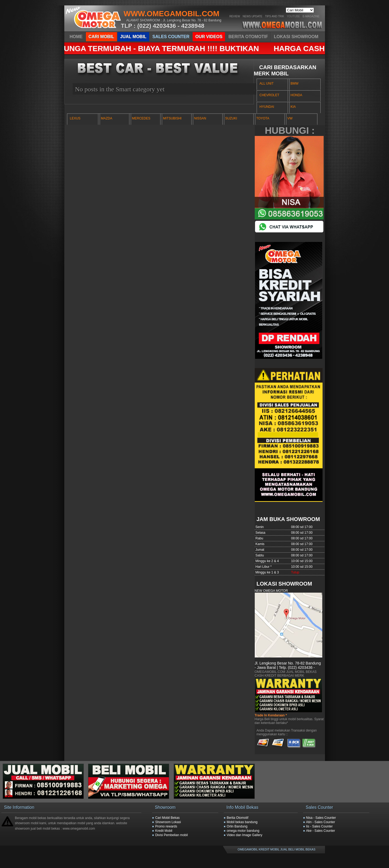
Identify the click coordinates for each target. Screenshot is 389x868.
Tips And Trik (275, 16)
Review (235, 16)
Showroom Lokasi (168, 822)
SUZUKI (231, 118)
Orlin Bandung (237, 826)
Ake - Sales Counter (321, 831)
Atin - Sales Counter (321, 822)
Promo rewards (166, 826)
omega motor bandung (243, 831)
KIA (293, 107)
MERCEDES (141, 118)
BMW (295, 84)
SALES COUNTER (171, 37)
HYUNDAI (267, 107)
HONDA (296, 95)
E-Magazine (311, 16)
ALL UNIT (267, 84)
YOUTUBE (293, 16)
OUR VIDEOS (209, 37)
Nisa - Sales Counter (321, 818)
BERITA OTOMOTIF (248, 37)
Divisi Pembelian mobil (171, 835)
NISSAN (200, 118)
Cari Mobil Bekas (167, 818)
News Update (252, 16)
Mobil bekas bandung (242, 822)
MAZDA (107, 118)
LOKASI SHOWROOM (296, 37)
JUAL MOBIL (133, 37)
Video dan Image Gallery (244, 835)
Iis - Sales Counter (319, 826)
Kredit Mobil (164, 831)
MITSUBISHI (172, 118)
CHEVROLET (269, 95)
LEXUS (75, 118)
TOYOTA (263, 118)
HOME (76, 37)
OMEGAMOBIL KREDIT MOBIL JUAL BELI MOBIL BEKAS (277, 849)
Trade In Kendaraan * (271, 715)
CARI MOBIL (101, 37)
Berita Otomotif (237, 818)
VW (290, 118)
